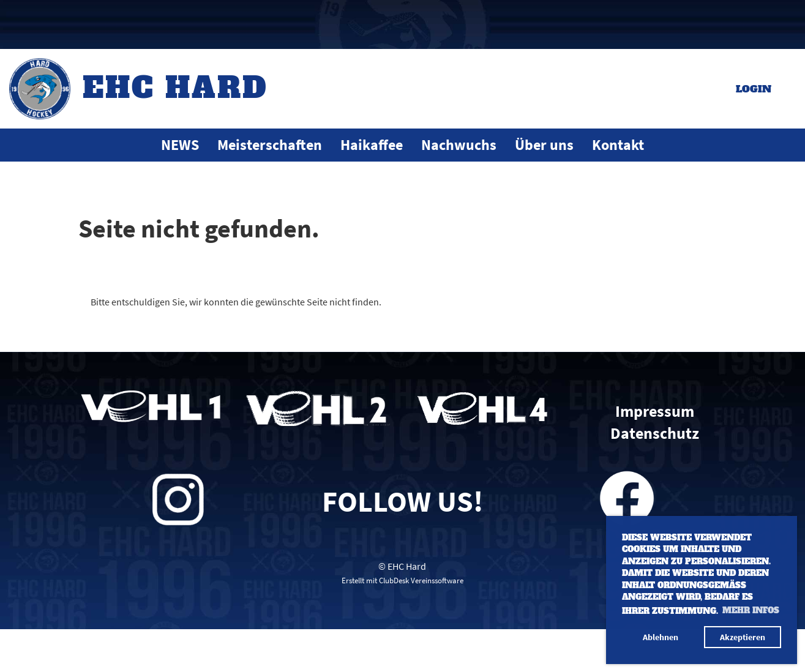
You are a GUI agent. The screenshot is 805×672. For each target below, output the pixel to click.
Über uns (544, 145)
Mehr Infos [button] (751, 610)
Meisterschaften (270, 145)
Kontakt (618, 145)
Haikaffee (372, 145)
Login (754, 89)
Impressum (655, 411)
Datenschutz (655, 433)
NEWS (180, 145)
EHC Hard (175, 88)
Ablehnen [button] (661, 637)
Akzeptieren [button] (743, 637)
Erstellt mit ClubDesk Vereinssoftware (402, 580)
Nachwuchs (459, 145)
